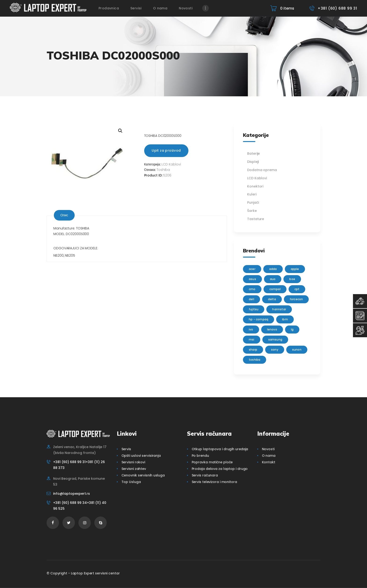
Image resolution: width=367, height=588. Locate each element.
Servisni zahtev (134, 469)
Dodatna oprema (262, 170)
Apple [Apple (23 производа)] (295, 269)
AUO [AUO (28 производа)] (273, 279)
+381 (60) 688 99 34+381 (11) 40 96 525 (80, 506)
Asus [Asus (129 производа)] (252, 279)
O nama (269, 456)
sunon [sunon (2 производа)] (297, 350)
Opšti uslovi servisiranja (141, 456)
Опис (64, 215)
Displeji (253, 162)
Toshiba (163, 170)
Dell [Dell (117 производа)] (251, 299)
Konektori (255, 186)
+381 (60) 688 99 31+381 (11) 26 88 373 (79, 465)
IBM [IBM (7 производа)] (285, 319)
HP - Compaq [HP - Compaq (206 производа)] (259, 319)
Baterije (253, 154)
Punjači (253, 202)
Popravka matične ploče (212, 462)
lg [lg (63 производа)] (292, 329)
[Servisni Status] (360, 330)
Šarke (252, 211)
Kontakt (269, 462)
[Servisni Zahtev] (360, 316)
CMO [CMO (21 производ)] (252, 289)
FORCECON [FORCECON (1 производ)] (296, 299)
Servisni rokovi (133, 462)
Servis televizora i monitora (214, 482)
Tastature (256, 219)
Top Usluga (131, 482)
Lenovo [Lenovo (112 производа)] (272, 329)
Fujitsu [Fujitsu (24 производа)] (254, 309)
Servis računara (205, 475)
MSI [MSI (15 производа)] (252, 339)
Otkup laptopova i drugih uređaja (220, 449)
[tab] (64, 215)
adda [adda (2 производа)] (273, 269)
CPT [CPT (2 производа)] (297, 289)
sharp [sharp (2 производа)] (253, 350)
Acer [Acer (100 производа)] (252, 269)
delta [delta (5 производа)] (272, 299)
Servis (126, 449)
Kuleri (252, 194)
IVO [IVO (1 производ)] (251, 329)
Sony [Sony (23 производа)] (275, 350)
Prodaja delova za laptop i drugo (220, 469)
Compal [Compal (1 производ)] (275, 289)
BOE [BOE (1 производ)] (292, 279)
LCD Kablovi (171, 164)
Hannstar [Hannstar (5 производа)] (279, 309)
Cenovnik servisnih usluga (143, 475)
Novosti (268, 449)
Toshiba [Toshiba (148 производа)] (255, 360)
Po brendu (200, 456)
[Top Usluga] (360, 301)
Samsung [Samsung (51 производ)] (275, 339)
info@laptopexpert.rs (72, 494)
